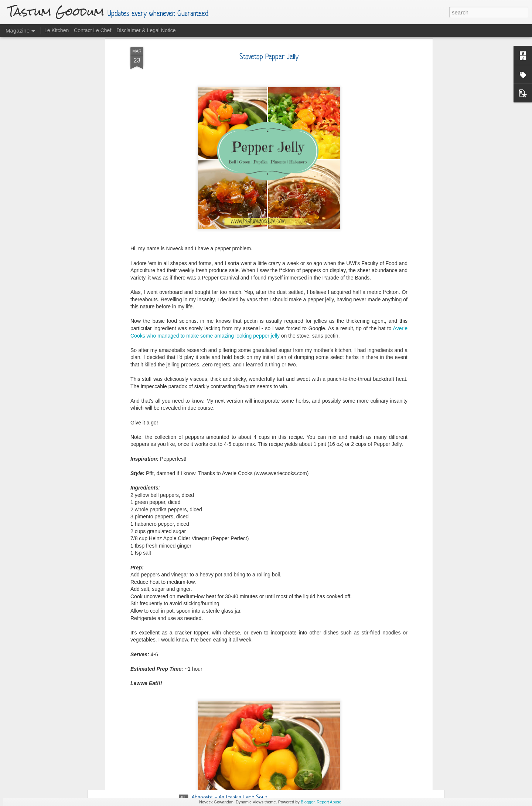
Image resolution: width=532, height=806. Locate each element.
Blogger (308, 802)
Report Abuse (329, 802)
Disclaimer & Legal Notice (146, 30)
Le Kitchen (57, 30)
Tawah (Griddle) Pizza (216, 714)
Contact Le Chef (93, 30)
